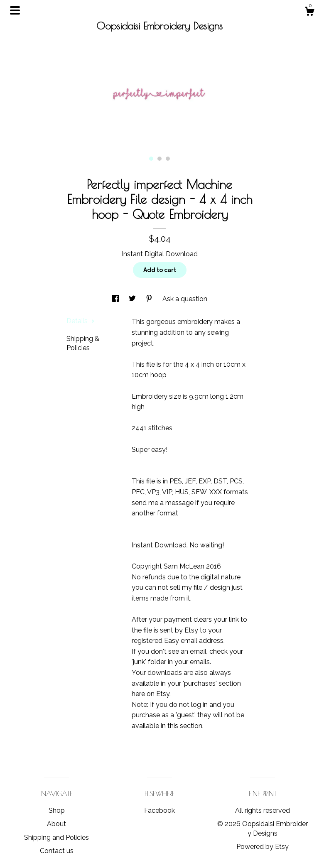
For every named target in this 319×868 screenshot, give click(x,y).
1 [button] (151, 159)
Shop (57, 810)
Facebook (159, 810)
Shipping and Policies (56, 837)
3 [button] (168, 159)
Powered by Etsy (263, 847)
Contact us (57, 851)
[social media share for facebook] (116, 299)
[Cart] (309, 12)
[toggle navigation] (15, 10)
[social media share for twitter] (133, 299)
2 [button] (159, 159)
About (56, 824)
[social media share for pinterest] (150, 299)
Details (81, 321)
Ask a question (185, 299)
